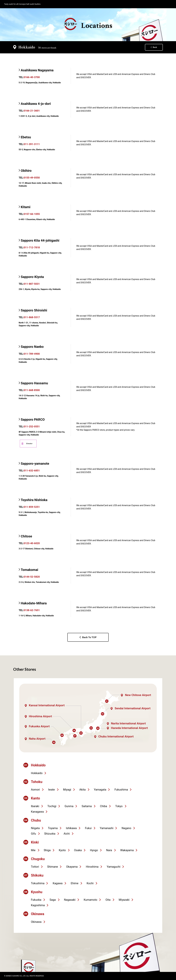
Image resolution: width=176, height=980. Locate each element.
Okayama (72, 867)
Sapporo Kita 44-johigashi (40, 241)
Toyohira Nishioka (34, 500)
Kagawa (58, 883)
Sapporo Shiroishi (34, 310)
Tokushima (38, 883)
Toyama (53, 828)
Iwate (51, 790)
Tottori (35, 867)
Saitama (87, 806)
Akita (82, 790)
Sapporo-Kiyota (32, 277)
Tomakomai (29, 570)
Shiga (47, 850)
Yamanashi (107, 828)
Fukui (88, 828)
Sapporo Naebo (32, 347)
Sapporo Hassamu (34, 383)
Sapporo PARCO (33, 420)
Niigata (35, 828)
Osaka (78, 850)
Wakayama (127, 850)
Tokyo (119, 806)
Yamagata (100, 790)
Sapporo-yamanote (35, 464)
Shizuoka (50, 834)
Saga (53, 900)
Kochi (90, 883)
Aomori (35, 790)
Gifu (33, 834)
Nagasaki (70, 900)
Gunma (69, 806)
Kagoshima (38, 905)
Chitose (26, 536)
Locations (88, 24)
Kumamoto (90, 900)
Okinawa (36, 922)
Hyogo (94, 850)
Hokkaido (37, 773)
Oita (108, 900)
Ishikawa (71, 828)
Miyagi (67, 790)
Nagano (127, 828)
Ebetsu (26, 137)
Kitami (26, 207)
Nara (109, 850)
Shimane (53, 867)
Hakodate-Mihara (34, 603)
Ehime (75, 883)
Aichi (67, 834)
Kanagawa (37, 812)
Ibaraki (35, 806)
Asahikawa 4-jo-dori (36, 104)
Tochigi (52, 806)
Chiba (103, 806)
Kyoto (62, 850)
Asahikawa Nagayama (37, 70)
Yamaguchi (114, 867)
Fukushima (121, 790)
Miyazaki (124, 900)
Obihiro (26, 171)
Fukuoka (36, 900)
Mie (33, 850)
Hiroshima (92, 867)
